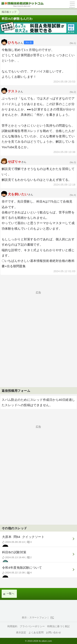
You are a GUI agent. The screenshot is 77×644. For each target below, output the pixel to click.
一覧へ (10, 594)
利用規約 (12, 626)
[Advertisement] (38, 332)
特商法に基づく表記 (58, 626)
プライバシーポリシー (32, 626)
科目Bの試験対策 (38, 556)
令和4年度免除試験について (38, 572)
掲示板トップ (9, 12)
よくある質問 (36, 633)
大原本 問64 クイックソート (38, 541)
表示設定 (21, 633)
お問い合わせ (53, 633)
